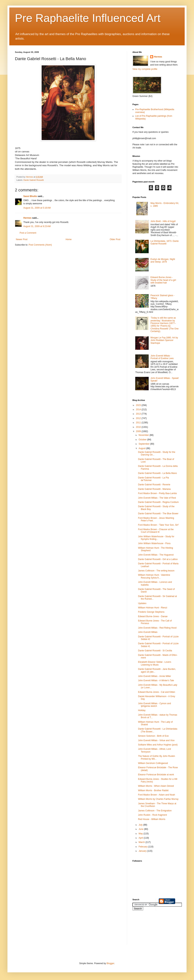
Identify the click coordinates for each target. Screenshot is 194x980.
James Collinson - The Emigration (155, 811)
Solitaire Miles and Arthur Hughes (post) (158, 745)
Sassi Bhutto (30, 196)
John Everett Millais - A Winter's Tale (156, 680)
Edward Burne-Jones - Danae (153, 616)
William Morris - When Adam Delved (156, 786)
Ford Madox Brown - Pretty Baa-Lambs (157, 493)
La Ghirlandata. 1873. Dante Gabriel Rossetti (165, 242)
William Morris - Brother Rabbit (153, 790)
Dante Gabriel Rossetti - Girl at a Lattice (158, 559)
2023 (139, 405)
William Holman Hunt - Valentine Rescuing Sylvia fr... (154, 576)
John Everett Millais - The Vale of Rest (157, 498)
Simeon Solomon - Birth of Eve (153, 736)
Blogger (110, 963)
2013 (139, 414)
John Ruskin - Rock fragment (152, 815)
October (143, 440)
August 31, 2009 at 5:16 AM (37, 208)
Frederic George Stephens (151, 612)
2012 (139, 418)
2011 (139, 423)
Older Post (115, 239)
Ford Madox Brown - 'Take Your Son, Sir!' (158, 525)
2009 (139, 431)
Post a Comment (28, 233)
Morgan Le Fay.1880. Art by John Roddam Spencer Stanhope (164, 340)
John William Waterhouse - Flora (154, 543)
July (141, 825)
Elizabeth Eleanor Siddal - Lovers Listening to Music (155, 663)
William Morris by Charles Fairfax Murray (158, 799)
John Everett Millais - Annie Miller (155, 676)
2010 (139, 427)
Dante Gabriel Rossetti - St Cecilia (155, 651)
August (142, 448)
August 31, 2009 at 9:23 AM (37, 226)
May (141, 834)
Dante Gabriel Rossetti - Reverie (154, 485)
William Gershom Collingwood (153, 763)
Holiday (142, 710)
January (143, 851)
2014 (139, 410)
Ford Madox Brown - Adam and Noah (157, 795)
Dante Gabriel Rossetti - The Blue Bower (158, 514)
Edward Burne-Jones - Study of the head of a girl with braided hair (163, 280)
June (141, 829)
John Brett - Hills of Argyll (163, 221)
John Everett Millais (148, 632)
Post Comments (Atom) (40, 245)
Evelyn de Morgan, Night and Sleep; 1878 (163, 260)
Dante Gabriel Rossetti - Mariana (154, 489)
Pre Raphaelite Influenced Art (88, 18)
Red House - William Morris (152, 819)
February (143, 847)
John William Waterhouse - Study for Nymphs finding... (156, 538)
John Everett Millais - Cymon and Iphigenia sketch (154, 705)
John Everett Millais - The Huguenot (156, 555)
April (141, 838)
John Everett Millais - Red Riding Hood (157, 628)
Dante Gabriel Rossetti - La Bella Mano (157, 473)
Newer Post (22, 239)
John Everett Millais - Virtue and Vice (156, 740)
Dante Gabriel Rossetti (34, 180)
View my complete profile (145, 69)
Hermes (27, 218)
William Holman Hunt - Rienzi (153, 608)
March (142, 842)
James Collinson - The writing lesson (156, 571)
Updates (142, 603)
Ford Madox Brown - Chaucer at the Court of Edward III (156, 531)
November (144, 435)
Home (69, 239)
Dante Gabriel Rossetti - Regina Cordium (158, 502)
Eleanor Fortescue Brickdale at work (156, 775)
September (144, 444)
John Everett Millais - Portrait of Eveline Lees (162, 357)
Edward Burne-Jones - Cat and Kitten (157, 692)
